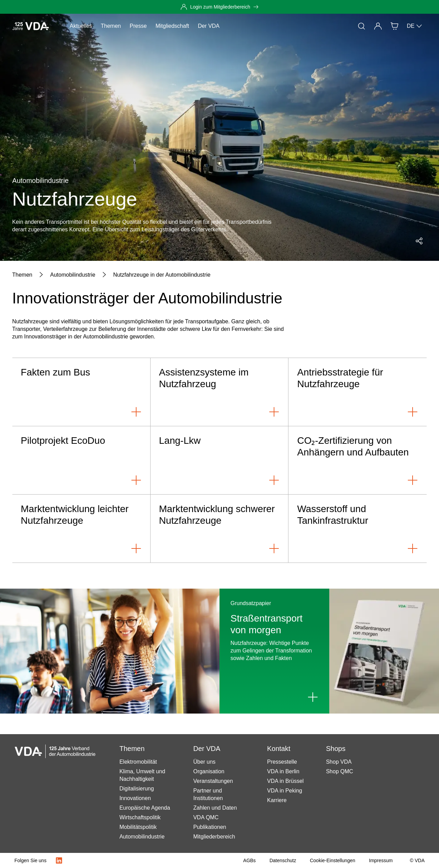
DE (415, 26)
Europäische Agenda (145, 808)
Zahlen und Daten (215, 808)
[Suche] (361, 26)
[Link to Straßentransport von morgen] (313, 697)
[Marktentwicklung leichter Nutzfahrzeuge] (81, 529)
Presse (138, 26)
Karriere (277, 800)
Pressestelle (282, 762)
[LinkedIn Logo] (59, 860)
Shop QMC (339, 771)
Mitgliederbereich (214, 837)
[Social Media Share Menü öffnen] (419, 241)
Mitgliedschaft (172, 26)
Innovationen (135, 798)
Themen (111, 26)
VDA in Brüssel (286, 781)
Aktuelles (81, 26)
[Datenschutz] (283, 860)
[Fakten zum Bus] (81, 392)
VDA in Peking (285, 791)
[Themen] (22, 275)
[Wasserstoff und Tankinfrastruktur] (358, 529)
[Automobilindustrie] (73, 275)
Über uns (204, 762)
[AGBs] (250, 860)
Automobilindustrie (142, 837)
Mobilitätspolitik (138, 827)
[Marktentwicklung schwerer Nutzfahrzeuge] (220, 529)
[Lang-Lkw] (220, 460)
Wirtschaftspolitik (140, 817)
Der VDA (209, 26)
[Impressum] (381, 860)
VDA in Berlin (283, 771)
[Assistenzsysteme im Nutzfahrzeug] (220, 392)
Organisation (209, 771)
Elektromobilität (138, 762)
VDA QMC (206, 817)
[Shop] (394, 26)
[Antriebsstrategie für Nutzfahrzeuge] (358, 392)
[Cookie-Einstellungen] (332, 860)
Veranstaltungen (213, 781)
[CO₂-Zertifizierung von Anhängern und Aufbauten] (358, 460)
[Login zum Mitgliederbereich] (219, 7)
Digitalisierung (137, 789)
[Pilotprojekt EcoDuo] (81, 460)
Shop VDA (339, 762)
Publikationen (210, 827)
